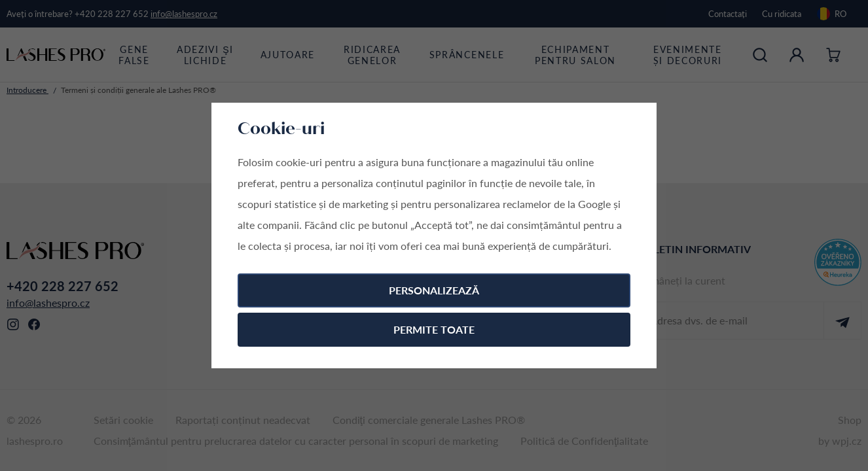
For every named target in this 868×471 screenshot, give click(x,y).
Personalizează (434, 290)
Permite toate (434, 329)
